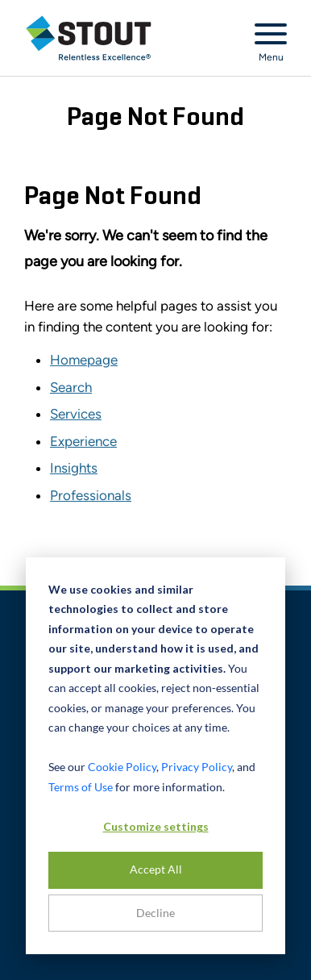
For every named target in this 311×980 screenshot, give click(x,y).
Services (76, 414)
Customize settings (156, 826)
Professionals (91, 495)
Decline (155, 913)
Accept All (156, 869)
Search (71, 387)
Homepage (84, 360)
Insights (74, 468)
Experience (83, 441)
